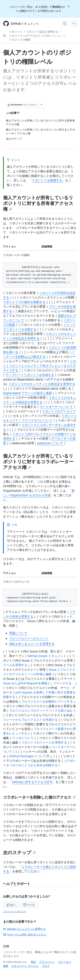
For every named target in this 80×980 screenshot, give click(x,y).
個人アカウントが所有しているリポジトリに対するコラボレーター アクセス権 (38, 461)
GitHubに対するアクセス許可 (32, 782)
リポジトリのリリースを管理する (44, 742)
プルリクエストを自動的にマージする (47, 701)
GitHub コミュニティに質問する (24, 929)
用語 (33, 962)
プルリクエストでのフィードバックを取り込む (41, 711)
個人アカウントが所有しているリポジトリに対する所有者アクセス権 (38, 203)
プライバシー (47, 962)
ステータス (64, 962)
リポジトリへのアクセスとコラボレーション (36, 36)
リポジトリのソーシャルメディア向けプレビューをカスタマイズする (40, 366)
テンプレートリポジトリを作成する (30, 375)
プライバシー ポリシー (15, 911)
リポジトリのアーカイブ (59, 411)
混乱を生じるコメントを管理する (32, 644)
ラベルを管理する (15, 665)
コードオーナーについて (56, 407)
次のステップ (19, 852)
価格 (6, 966)
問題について (18, 633)
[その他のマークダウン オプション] (42, 105)
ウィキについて (23, 738)
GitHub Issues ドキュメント (47, 656)
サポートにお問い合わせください (25, 934)
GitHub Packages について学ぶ (31, 756)
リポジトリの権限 (20, 40)
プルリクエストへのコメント (29, 638)
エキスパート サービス (25, 966)
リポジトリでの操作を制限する (24, 302)
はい (11, 905)
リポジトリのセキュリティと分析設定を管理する (42, 384)
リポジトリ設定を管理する (42, 32)
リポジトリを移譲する (47, 180)
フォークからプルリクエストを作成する (30, 720)
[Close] (69, 6)
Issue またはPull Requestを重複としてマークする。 (39, 683)
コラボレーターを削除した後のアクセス (39, 797)
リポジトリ (16, 32)
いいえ (29, 905)
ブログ (46, 966)
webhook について (50, 443)
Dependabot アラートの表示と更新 (27, 393)
